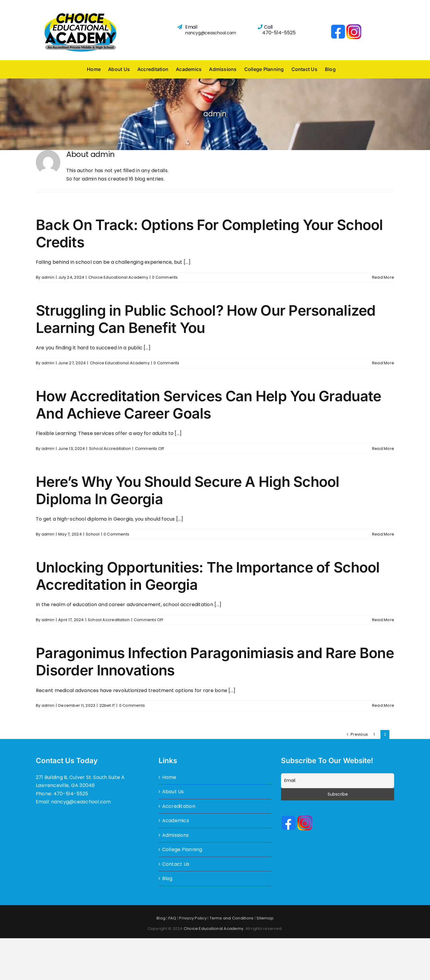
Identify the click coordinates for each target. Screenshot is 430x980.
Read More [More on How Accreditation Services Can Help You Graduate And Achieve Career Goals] (383, 449)
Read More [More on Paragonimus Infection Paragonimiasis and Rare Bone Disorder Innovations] (383, 705)
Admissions (175, 835)
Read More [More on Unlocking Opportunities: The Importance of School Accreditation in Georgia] (383, 620)
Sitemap (265, 918)
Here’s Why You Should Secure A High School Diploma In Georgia (188, 490)
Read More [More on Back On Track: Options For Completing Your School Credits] (383, 277)
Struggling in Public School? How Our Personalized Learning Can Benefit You (206, 319)
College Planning (182, 849)
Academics (176, 821)
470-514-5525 (279, 33)
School (93, 534)
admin (48, 277)
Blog (167, 878)
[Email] (338, 781)
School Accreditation (110, 449)
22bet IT (107, 705)
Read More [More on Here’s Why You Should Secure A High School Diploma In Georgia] (383, 534)
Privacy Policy (193, 918)
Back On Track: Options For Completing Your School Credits (209, 233)
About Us (173, 792)
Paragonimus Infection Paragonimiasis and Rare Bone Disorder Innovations (215, 662)
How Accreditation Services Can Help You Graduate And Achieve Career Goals (208, 405)
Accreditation (179, 806)
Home (169, 777)
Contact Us (176, 864)
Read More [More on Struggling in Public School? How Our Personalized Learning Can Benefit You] (383, 363)
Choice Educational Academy (118, 277)
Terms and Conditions (232, 918)
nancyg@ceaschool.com (211, 33)
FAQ (172, 918)
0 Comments (165, 277)
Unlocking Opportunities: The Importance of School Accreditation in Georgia (208, 576)
